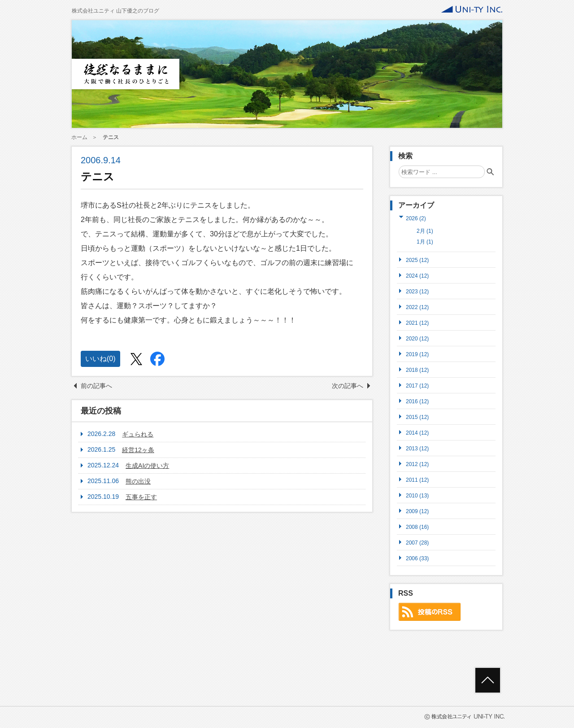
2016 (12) (417, 401)
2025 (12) (417, 260)
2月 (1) (425, 231)
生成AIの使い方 (147, 466)
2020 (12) (417, 338)
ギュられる (138, 434)
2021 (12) (417, 323)
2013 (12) (417, 448)
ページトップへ (488, 680)
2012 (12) (417, 464)
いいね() (100, 359)
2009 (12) (417, 511)
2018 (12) (417, 370)
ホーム (79, 137)
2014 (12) (417, 433)
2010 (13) (417, 495)
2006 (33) (417, 558)
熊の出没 (138, 481)
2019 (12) (417, 354)
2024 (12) (417, 276)
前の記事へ (96, 386)
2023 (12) (417, 291)
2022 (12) (417, 307)
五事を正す (141, 497)
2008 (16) (417, 527)
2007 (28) (417, 543)
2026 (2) (416, 218)
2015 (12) (417, 417)
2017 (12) (417, 386)
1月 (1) (425, 242)
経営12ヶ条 (138, 450)
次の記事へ (348, 386)
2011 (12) (417, 480)
